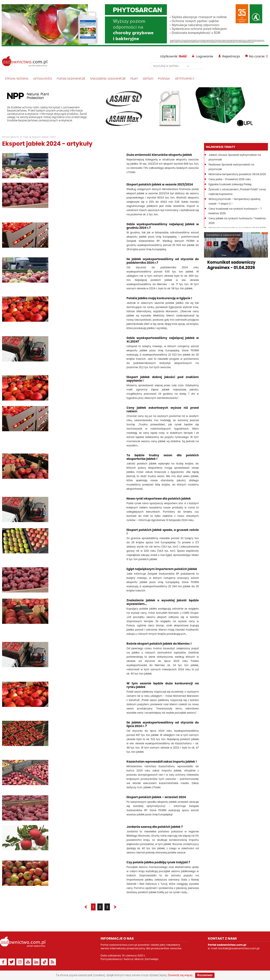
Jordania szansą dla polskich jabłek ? (155, 827)
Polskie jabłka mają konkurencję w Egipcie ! (159, 298)
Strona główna (16, 78)
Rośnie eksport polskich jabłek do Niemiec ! (159, 644)
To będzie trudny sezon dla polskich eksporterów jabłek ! (163, 457)
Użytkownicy (184, 78)
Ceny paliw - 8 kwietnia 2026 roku (230, 179)
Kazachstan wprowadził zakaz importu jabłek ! (162, 762)
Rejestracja (231, 56)
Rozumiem (205, 975)
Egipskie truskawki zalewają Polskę (230, 184)
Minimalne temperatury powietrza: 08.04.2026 (237, 174)
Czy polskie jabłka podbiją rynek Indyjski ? (158, 862)
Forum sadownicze (71, 78)
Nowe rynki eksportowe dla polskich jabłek (159, 499)
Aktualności (42, 78)
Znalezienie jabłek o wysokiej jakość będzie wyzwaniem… (163, 602)
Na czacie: (259, 56)
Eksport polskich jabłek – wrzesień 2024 (156, 797)
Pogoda (164, 78)
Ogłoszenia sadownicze (108, 78)
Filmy (134, 78)
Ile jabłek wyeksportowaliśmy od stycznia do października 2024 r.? (163, 261)
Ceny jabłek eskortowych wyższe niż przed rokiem (163, 410)
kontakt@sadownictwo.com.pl (239, 948)
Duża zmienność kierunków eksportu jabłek (159, 155)
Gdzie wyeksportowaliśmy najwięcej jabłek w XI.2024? (163, 340)
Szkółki (148, 78)
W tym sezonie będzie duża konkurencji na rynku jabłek (163, 685)
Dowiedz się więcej (180, 975)
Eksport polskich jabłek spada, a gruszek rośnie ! (163, 532)
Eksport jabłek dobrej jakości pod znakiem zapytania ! (163, 379)
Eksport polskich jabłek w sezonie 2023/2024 (160, 184)
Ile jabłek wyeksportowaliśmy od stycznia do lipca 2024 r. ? (163, 724)
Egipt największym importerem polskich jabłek (162, 569)
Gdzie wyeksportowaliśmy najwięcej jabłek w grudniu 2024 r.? (163, 226)
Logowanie (205, 56)
